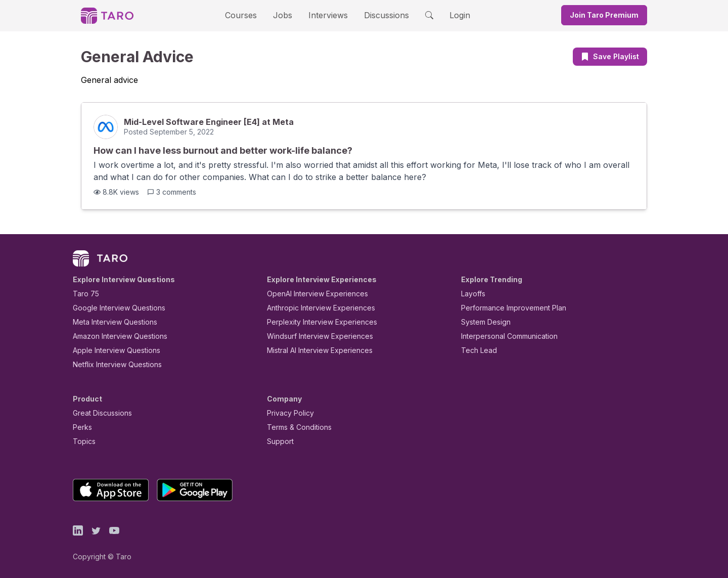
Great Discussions (99, 413)
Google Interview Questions (113, 308)
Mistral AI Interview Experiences (314, 350)
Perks (81, 427)
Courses (250, 15)
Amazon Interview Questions (114, 336)
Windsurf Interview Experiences (313, 336)
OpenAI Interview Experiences (311, 294)
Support (278, 441)
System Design (482, 322)
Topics (82, 441)
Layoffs (472, 294)
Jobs (286, 15)
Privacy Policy (288, 413)
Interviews (327, 15)
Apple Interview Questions (111, 350)
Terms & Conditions (296, 427)
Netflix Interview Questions (112, 364)
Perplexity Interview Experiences (314, 322)
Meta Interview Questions (109, 322)
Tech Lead (476, 350)
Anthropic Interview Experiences (314, 308)
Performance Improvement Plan (506, 308)
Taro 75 (84, 294)
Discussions (379, 15)
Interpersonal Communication (504, 336)
